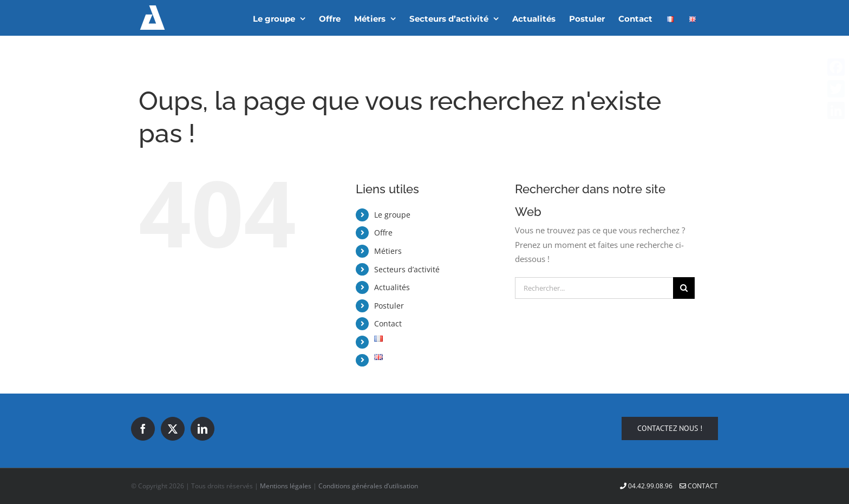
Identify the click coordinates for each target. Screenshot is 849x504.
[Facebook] (143, 429)
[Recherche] (684, 288)
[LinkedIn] (203, 429)
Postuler (389, 306)
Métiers (388, 251)
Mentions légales (286, 486)
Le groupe (392, 215)
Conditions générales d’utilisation (368, 486)
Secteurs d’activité (407, 269)
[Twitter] (173, 429)
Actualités (392, 287)
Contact (388, 323)
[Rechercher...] (594, 288)
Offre (383, 233)
